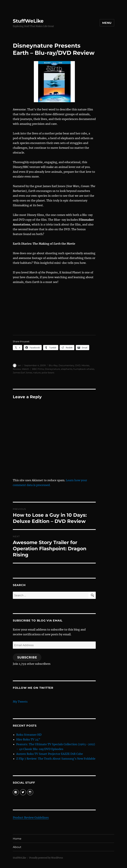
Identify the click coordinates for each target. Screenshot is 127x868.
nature (37, 373)
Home (17, 839)
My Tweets (20, 702)
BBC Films (38, 369)
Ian (19, 365)
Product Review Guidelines (31, 817)
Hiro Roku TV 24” (28, 739)
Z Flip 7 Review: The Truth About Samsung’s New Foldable (56, 759)
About (17, 847)
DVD (78, 365)
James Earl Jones (22, 373)
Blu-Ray (53, 365)
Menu (107, 23)
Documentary (66, 365)
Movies (85, 365)
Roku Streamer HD (29, 735)
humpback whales (84, 369)
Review (17, 369)
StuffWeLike (28, 21)
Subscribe (27, 657)
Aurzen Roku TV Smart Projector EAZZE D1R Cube (50, 754)
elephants (67, 369)
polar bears (48, 373)
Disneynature (52, 369)
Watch (25, 369)
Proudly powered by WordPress (46, 858)
